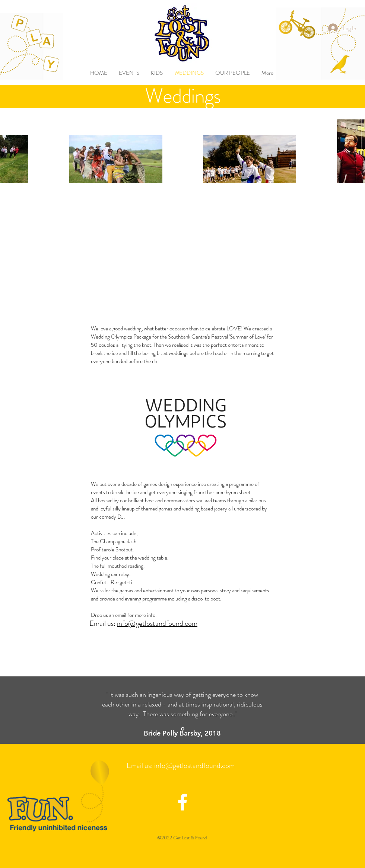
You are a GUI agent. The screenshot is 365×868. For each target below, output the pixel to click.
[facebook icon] (182, 802)
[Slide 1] (183, 729)
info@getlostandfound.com (157, 623)
